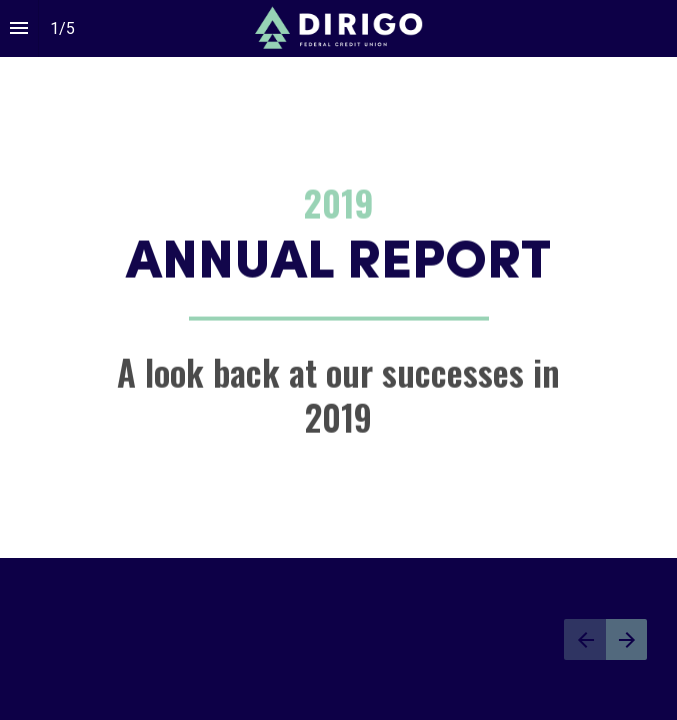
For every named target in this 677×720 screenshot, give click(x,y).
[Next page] (626, 639)
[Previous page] (585, 639)
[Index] (19, 28)
